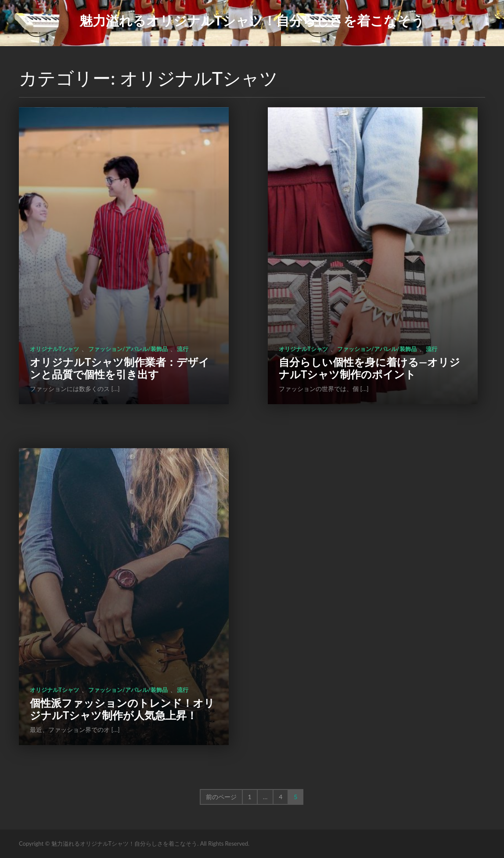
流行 (183, 349)
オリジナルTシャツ (54, 349)
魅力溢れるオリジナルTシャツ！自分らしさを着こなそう (252, 20)
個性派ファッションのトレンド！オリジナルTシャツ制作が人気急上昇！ (122, 709)
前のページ (221, 797)
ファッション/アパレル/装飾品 (128, 349)
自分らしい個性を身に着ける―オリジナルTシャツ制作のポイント (369, 368)
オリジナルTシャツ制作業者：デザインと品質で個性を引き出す (120, 368)
